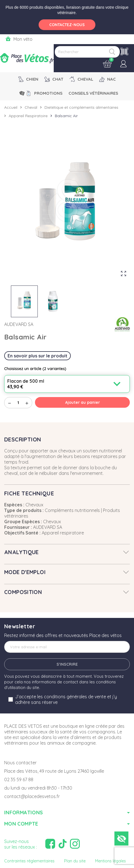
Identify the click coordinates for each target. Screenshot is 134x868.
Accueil (11, 107)
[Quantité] (18, 403)
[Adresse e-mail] (67, 647)
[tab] (67, 552)
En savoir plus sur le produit (37, 356)
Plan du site (75, 861)
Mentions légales (111, 861)
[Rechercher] (87, 52)
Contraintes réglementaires (29, 861)
